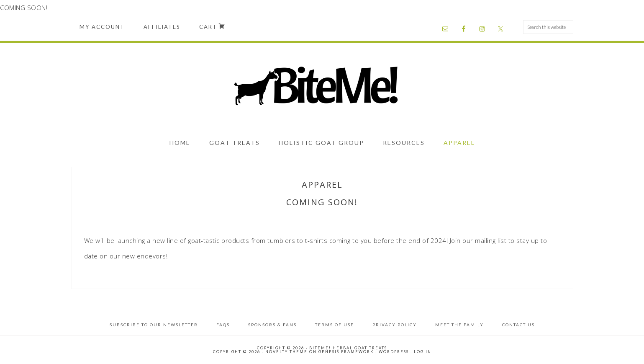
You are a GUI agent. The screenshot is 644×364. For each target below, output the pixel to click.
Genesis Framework (346, 352)
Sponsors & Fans (272, 325)
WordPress (394, 352)
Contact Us (518, 325)
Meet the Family (459, 325)
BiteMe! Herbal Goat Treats (322, 87)
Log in (423, 352)
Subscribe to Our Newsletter (154, 325)
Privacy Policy (395, 325)
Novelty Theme (286, 352)
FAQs (223, 325)
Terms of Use (335, 325)
